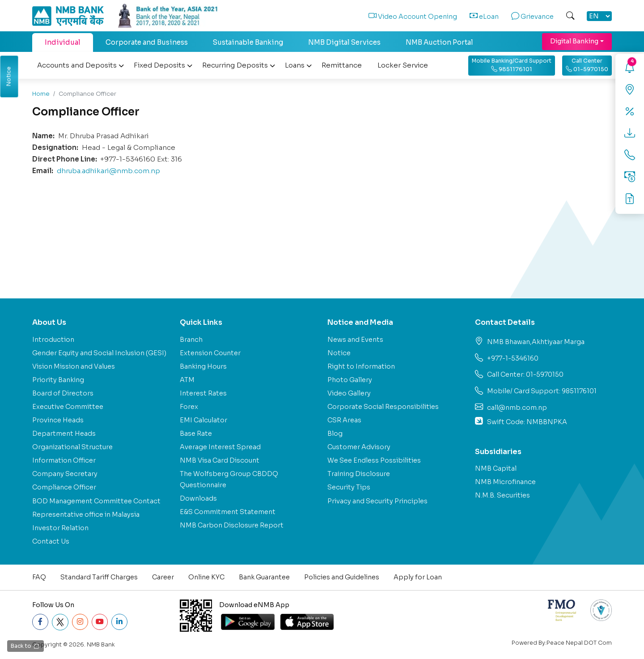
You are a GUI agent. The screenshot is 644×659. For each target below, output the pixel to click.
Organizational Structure (72, 447)
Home (41, 94)
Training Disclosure (359, 474)
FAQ (39, 577)
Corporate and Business (147, 42)
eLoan (484, 17)
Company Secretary (65, 474)
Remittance (342, 65)
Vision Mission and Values (74, 366)
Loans (298, 65)
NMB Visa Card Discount (220, 460)
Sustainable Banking (248, 42)
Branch (191, 340)
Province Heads (58, 420)
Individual (63, 42)
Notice (339, 353)
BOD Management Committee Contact (96, 501)
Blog (335, 434)
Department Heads (64, 434)
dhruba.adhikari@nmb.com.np (108, 171)
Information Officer (64, 460)
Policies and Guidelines (342, 577)
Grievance (532, 17)
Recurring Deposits (239, 65)
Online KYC (206, 577)
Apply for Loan (418, 577)
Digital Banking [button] (574, 41)
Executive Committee (68, 407)
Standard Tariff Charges (99, 577)
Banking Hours (203, 366)
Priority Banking (58, 380)
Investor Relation (60, 528)
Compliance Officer (64, 487)
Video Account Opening (413, 17)
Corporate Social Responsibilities (383, 407)
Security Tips (349, 487)
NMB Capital (496, 468)
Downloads (198, 498)
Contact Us (51, 541)
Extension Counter (210, 353)
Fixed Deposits (163, 65)
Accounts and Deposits (80, 65)
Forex (189, 407)
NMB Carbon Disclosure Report (232, 525)
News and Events (355, 340)
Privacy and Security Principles (377, 501)
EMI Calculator (203, 420)
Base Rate (196, 434)
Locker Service (403, 65)
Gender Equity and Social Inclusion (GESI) (99, 353)
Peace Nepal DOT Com (579, 643)
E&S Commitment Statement (228, 512)
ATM (187, 380)
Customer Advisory (359, 447)
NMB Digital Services (344, 42)
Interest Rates (203, 393)
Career (163, 577)
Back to (25, 646)
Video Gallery (349, 393)
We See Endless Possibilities (374, 460)
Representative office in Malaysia (86, 514)
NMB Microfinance (505, 482)
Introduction (53, 340)
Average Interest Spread (220, 447)
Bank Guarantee (264, 577)
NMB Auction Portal (439, 42)
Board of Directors (63, 393)
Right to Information (361, 366)
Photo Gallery (350, 380)
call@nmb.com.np (517, 408)
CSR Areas (344, 420)
